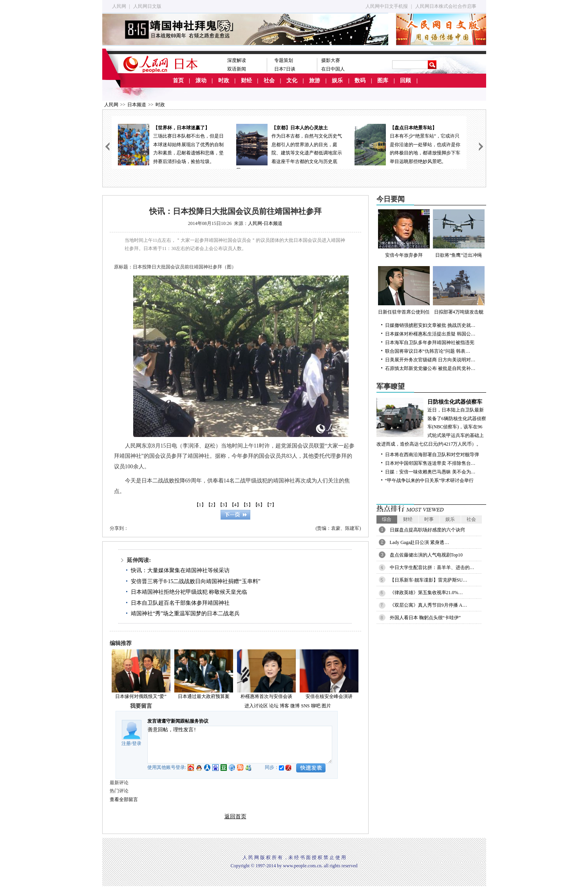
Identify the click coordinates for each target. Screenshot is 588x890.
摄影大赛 (331, 60)
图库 (383, 81)
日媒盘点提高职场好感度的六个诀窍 (427, 530)
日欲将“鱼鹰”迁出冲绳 (459, 234)
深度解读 (237, 60)
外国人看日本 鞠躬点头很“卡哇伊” (425, 618)
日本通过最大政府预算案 (204, 696)
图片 (326, 706)
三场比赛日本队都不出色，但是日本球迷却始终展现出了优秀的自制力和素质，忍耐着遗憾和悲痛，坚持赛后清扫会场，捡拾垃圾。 (171, 144)
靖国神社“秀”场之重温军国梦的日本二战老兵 (185, 614)
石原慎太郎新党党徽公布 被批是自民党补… (430, 368)
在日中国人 (333, 69)
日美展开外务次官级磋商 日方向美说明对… (430, 360)
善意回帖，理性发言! (240, 745)
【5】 (247, 505)
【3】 (224, 505)
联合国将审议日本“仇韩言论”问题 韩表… (428, 351)
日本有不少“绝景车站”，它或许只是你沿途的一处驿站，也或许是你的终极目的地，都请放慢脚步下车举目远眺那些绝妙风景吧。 (407, 144)
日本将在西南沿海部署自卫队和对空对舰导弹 (432, 455)
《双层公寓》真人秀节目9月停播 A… (429, 605)
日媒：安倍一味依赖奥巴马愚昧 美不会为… (430, 472)
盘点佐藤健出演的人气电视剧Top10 (426, 555)
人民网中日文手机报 (387, 6)
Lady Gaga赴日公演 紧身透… (420, 542)
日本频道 (137, 105)
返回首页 (235, 817)
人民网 (119, 6)
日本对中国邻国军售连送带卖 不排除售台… (430, 463)
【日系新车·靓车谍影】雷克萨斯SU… (429, 580)
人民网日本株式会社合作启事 (446, 6)
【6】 (259, 505)
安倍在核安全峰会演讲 (329, 696)
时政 (224, 81)
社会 (269, 81)
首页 (178, 81)
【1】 (200, 505)
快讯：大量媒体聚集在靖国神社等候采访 (180, 570)
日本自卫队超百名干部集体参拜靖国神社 (180, 603)
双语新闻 (237, 69)
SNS (305, 706)
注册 (126, 743)
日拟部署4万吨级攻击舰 (459, 290)
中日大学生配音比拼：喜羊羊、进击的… (432, 567)
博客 (284, 706)
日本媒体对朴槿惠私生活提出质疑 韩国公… (430, 334)
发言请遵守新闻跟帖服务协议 (178, 721)
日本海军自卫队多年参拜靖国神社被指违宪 (430, 343)
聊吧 (316, 706)
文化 (292, 81)
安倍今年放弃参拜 (404, 234)
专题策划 (284, 60)
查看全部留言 (124, 799)
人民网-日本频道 (265, 223)
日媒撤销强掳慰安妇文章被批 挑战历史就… (430, 325)
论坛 (274, 706)
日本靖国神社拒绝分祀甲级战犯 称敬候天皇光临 (189, 592)
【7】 (271, 505)
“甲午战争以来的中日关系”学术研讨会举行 (430, 480)
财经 (246, 81)
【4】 (235, 505)
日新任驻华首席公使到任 (404, 290)
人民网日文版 (147, 6)
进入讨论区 (256, 706)
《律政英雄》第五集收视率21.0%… (426, 593)
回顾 (405, 81)
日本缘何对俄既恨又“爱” (141, 696)
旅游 (315, 81)
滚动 (201, 81)
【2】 (212, 505)
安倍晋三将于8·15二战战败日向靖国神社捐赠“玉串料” (196, 581)
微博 (295, 706)
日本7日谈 (285, 69)
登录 (137, 743)
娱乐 (337, 81)
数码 (360, 81)
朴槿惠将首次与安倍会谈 (266, 696)
